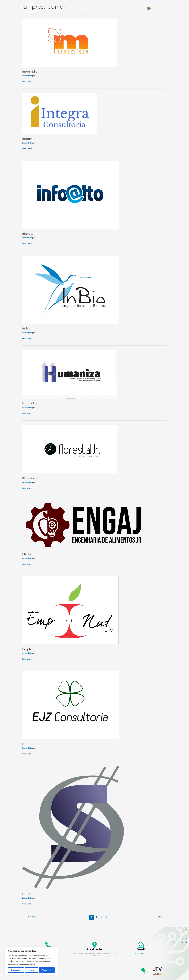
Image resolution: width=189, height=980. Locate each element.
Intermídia (30, 71)
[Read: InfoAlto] (70, 194)
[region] (31, 961)
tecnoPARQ (44, 8)
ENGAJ (28, 554)
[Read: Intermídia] (70, 43)
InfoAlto (28, 233)
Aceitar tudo (47, 970)
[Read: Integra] (59, 113)
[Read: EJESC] (73, 827)
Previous (31, 917)
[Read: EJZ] (70, 705)
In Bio (27, 328)
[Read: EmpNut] (70, 610)
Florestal (29, 478)
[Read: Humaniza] (70, 374)
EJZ (25, 744)
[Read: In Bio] (70, 289)
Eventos (112, 8)
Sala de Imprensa (81, 8)
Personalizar (16, 970)
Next (160, 917)
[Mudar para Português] (149, 8)
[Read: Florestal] (70, 449)
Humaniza (30, 403)
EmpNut (29, 649)
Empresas (99, 8)
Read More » (27, 81)
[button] (158, 8)
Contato (123, 8)
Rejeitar (32, 970)
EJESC (27, 894)
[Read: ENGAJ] (84, 524)
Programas (61, 8)
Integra (28, 139)
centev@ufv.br (141, 953)
